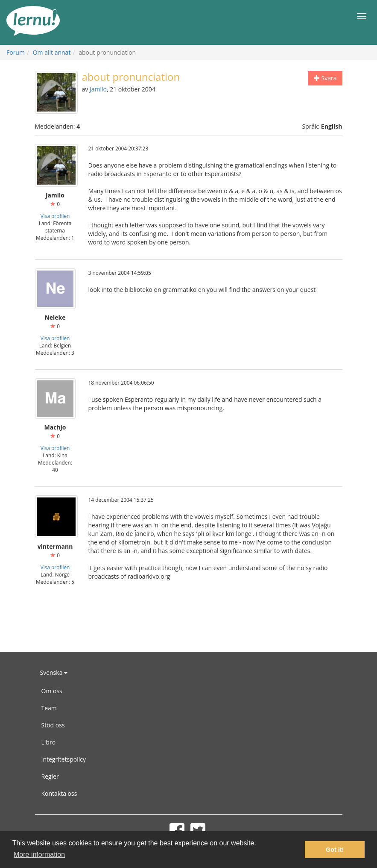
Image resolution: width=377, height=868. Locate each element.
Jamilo (98, 89)
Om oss (52, 691)
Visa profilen (55, 216)
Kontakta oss (59, 793)
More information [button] (39, 855)
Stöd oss (53, 725)
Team (49, 708)
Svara (325, 78)
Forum (16, 52)
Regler (50, 776)
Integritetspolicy (64, 759)
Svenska (54, 672)
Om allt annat (52, 52)
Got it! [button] (335, 850)
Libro (49, 742)
